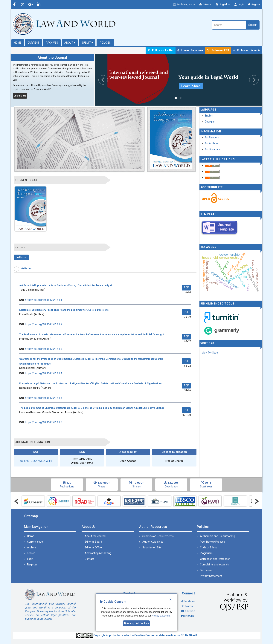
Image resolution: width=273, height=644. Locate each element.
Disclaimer (206, 570)
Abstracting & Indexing (98, 553)
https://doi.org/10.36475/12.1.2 (44, 324)
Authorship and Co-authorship (218, 536)
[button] (107, 80)
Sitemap (206, 4)
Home (18, 43)
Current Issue (35, 542)
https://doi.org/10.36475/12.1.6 (44, 422)
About (70, 43)
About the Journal (95, 536)
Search (253, 25)
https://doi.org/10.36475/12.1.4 (44, 373)
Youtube (190, 611)
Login (239, 4)
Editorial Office (93, 547)
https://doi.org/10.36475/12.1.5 (44, 398)
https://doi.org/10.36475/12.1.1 (44, 300)
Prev (16, 501)
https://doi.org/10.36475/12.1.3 (44, 349)
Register (254, 4)
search (31, 553)
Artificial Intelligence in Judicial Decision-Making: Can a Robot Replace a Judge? (66, 285)
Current (33, 43)
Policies (105, 43)
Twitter (189, 606)
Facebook (189, 601)
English (223, 4)
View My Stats (210, 353)
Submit (87, 43)
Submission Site (152, 547)
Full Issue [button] (21, 257)
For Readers (212, 137)
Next (257, 501)
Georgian (210, 122)
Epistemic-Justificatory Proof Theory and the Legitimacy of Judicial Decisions (64, 310)
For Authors (212, 143)
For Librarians (213, 149)
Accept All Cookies (136, 623)
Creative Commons (146, 635)
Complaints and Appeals (214, 565)
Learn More (20, 96)
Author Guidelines (153, 542)
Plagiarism (206, 553)
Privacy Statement (161, 616)
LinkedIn (189, 616)
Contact (89, 559)
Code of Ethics (209, 547)
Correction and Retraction (215, 559)
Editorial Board (93, 542)
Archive (32, 547)
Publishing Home (184, 4)
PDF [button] (186, 287)
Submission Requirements (158, 536)
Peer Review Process (212, 542)
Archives (52, 43)
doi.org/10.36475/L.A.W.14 (36, 461)
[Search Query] (229, 25)
